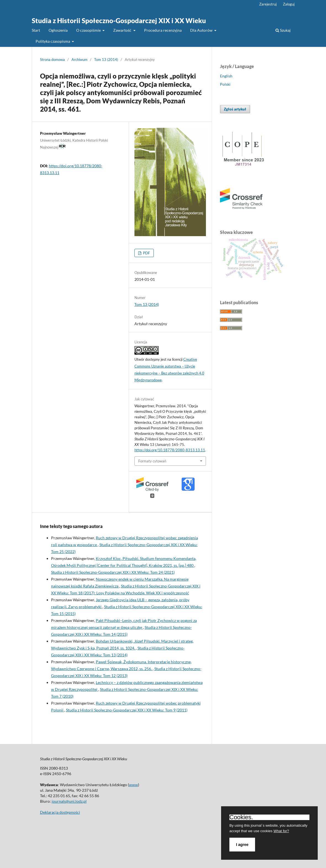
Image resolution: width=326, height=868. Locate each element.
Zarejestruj (268, 4)
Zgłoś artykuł (235, 109)
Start (36, 30)
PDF (146, 253)
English (226, 76)
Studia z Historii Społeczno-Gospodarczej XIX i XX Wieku (119, 21)
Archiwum (79, 60)
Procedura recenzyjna (163, 30)
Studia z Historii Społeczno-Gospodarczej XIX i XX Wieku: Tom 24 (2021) (113, 572)
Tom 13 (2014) (106, 60)
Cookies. (241, 817)
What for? (281, 831)
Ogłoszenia (58, 30)
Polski (225, 84)
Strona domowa (52, 60)
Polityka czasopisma (53, 41)
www (133, 785)
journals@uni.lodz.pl (69, 801)
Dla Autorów (202, 30)
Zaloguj (289, 4)
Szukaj (283, 30)
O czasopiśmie (89, 30)
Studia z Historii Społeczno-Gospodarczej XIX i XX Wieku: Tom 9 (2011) (127, 710)
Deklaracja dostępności (60, 812)
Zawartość (123, 30)
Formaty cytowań (152, 461)
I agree (242, 845)
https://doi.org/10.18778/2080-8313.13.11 (170, 450)
